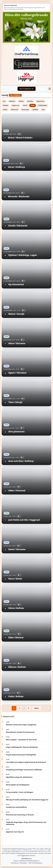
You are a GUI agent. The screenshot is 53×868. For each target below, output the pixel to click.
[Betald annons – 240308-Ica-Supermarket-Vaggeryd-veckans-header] (26, 77)
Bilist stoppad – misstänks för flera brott (21, 740)
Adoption (12, 101)
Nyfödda (35, 110)
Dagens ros (16, 105)
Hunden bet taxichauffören (16, 807)
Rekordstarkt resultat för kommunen (20, 732)
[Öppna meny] (50, 89)
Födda (33, 105)
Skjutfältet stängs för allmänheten (19, 777)
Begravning (40, 101)
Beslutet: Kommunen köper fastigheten (21, 725)
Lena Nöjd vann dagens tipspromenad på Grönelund (26, 762)
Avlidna (21, 101)
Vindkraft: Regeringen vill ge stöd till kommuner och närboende (26, 823)
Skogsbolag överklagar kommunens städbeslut (24, 770)
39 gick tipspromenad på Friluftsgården (21, 755)
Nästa (36, 708)
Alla (4, 101)
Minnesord (15, 110)
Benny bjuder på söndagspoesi (18, 785)
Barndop (30, 101)
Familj (25, 105)
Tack (43, 110)
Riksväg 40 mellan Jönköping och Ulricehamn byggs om (27, 800)
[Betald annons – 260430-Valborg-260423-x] (26, 27)
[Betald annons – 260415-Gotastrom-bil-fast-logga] (26, 64)
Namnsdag (25, 110)
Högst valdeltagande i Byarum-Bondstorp (22, 747)
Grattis (5, 110)
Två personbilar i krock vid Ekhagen (20, 792)
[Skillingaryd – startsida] (27, 89)
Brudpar (6, 105)
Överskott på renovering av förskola (20, 815)
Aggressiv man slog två (15, 832)
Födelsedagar (43, 105)
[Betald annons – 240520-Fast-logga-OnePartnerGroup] (26, 51)
